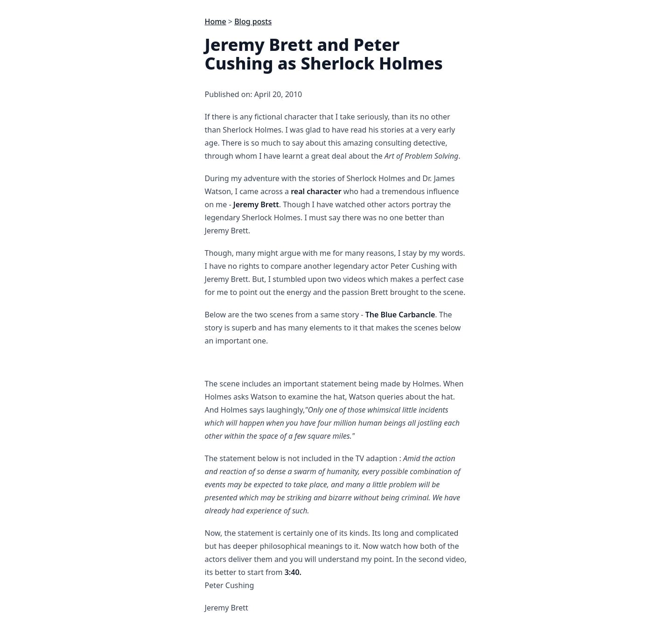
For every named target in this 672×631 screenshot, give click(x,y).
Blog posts (253, 21)
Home (216, 21)
